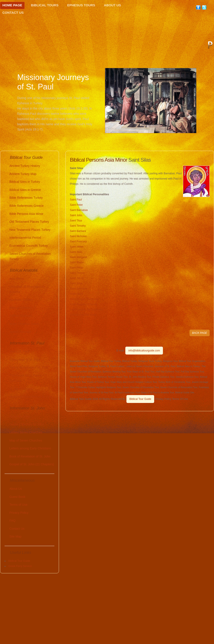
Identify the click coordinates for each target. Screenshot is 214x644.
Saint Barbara (78, 231)
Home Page (12, 5)
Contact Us (13, 13)
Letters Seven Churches (26, 432)
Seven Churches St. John (27, 424)
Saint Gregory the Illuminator (87, 310)
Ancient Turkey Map (23, 174)
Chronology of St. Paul (25, 360)
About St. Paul (19, 351)
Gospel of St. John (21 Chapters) (32, 464)
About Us (112, 5)
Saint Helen (77, 247)
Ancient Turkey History (25, 166)
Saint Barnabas (79, 210)
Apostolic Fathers (21, 300)
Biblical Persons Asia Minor (98, 160)
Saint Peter (76, 205)
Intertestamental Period (25, 238)
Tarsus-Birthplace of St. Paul (29, 367)
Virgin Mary (76, 294)
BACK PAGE (200, 333)
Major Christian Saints (24, 324)
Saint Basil (76, 283)
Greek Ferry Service (20, 566)
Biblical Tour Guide (140, 399)
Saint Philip (76, 268)
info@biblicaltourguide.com (144, 351)
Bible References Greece (26, 206)
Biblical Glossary (21, 316)
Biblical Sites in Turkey (25, 182)
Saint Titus (76, 221)
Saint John (76, 215)
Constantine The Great (83, 315)
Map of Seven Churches (26, 440)
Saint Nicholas (78, 236)
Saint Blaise (77, 262)
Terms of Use (18, 505)
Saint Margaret (79, 257)
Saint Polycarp (78, 241)
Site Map (15, 536)
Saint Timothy (78, 226)
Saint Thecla (77, 273)
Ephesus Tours (81, 5)
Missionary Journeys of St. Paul (31, 397)
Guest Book (17, 497)
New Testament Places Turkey (30, 230)
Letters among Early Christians (30, 448)
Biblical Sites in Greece (25, 190)
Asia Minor (17, 279)
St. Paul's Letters (21, 389)
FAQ (12, 521)
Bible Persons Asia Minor (26, 214)
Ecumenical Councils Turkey (29, 246)
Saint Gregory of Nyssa (83, 304)
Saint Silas (76, 252)
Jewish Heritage (20, 332)
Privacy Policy (19, 513)
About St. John (19, 416)
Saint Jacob (77, 278)
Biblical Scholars (21, 308)
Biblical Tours (45, 5)
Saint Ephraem (79, 289)
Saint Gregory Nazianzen (85, 299)
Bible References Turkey (26, 198)
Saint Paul (76, 200)
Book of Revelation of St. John (30, 456)
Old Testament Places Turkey (29, 222)
